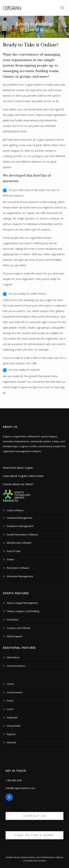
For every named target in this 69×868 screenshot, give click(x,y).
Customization (15, 692)
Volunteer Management (20, 576)
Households (14, 726)
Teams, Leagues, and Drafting (23, 611)
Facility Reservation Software (22, 535)
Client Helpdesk (39, 861)
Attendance (13, 657)
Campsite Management (20, 518)
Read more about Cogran (18, 468)
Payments (12, 718)
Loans (10, 709)
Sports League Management (22, 603)
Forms (10, 701)
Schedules (13, 620)
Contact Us (35, 816)
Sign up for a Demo (34, 835)
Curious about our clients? (18, 484)
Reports (11, 734)
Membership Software (19, 543)
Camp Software (15, 510)
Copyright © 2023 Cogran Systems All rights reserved (28, 857)
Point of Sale (14, 551)
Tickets (11, 560)
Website (11, 742)
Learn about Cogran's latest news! (23, 476)
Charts (10, 684)
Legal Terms (55, 857)
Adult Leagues (15, 636)
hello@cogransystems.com (20, 788)
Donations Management (20, 526)
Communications (16, 666)
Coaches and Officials (19, 628)
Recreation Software (18, 568)
